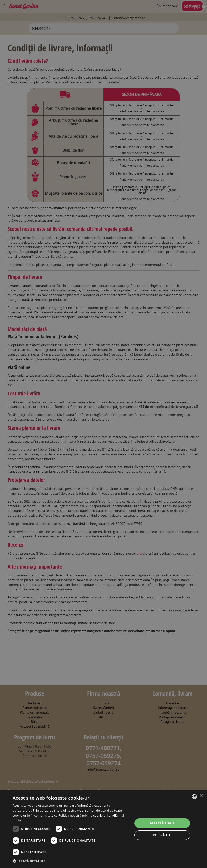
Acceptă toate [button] (162, 823)
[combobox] (194, 797)
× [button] (201, 796)
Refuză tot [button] (162, 835)
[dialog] (103, 829)
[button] (71, 861)
